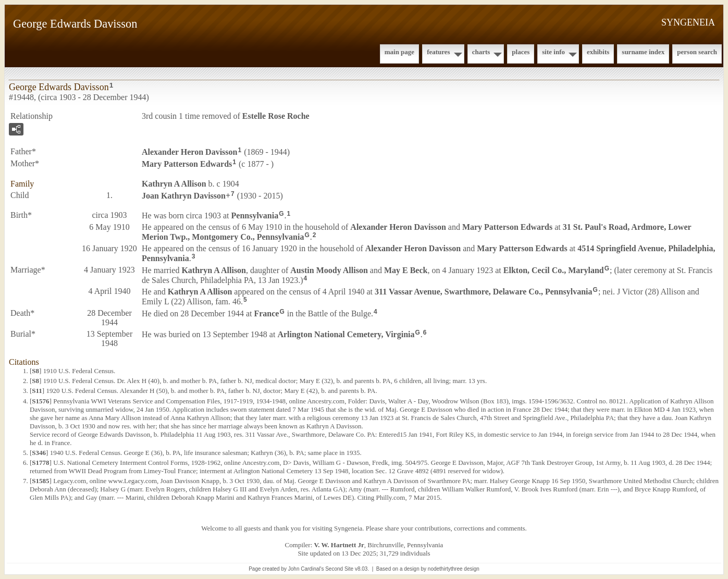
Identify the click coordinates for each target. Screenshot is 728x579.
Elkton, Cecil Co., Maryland (554, 270)
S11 (37, 391)
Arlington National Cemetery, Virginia (346, 334)
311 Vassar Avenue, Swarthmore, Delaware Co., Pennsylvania (484, 292)
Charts (481, 52)
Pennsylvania (255, 215)
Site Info (553, 52)
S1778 (40, 463)
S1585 (40, 481)
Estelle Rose (276, 116)
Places (521, 52)
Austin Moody (329, 270)
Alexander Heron (189, 152)
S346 (39, 453)
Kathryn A (174, 184)
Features (439, 52)
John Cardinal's (306, 569)
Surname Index (643, 52)
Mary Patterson (187, 164)
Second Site (339, 569)
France (266, 313)
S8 (35, 371)
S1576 (40, 401)
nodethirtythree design (454, 569)
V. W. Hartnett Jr (339, 545)
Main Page (399, 52)
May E (406, 270)
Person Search (697, 52)
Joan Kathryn (184, 195)
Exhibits (598, 52)
